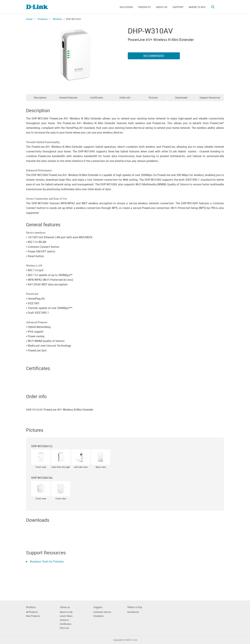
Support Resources (210, 98)
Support (178, 7)
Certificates (97, 98)
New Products (33, 616)
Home (29, 19)
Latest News (66, 616)
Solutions (126, 7)
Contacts (64, 620)
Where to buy (197, 7)
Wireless (57, 19)
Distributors (133, 612)
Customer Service (102, 612)
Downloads (181, 98)
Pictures (153, 98)
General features (68, 98)
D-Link (134, 640)
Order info (125, 98)
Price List (64, 628)
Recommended (154, 56)
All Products (32, 612)
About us (162, 7)
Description (40, 98)
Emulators (99, 616)
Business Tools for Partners (47, 561)
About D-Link (66, 612)
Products (144, 7)
